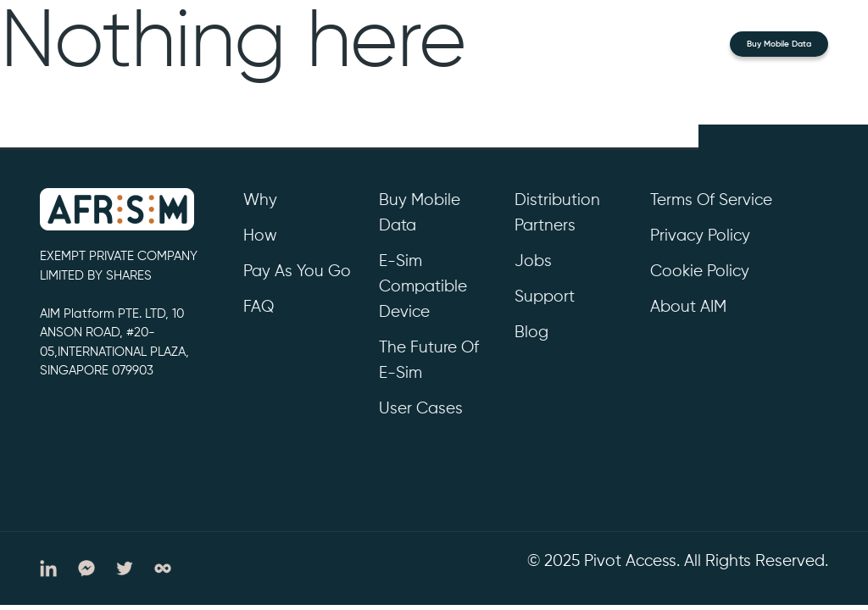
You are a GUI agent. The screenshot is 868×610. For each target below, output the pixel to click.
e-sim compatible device (423, 287)
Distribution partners (557, 213)
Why (260, 200)
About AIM (688, 307)
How (260, 236)
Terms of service (711, 200)
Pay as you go (297, 272)
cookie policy (700, 272)
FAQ (259, 307)
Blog (531, 333)
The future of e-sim (429, 360)
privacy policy (700, 236)
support (545, 297)
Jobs (533, 261)
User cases (421, 409)
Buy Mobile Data (779, 44)
